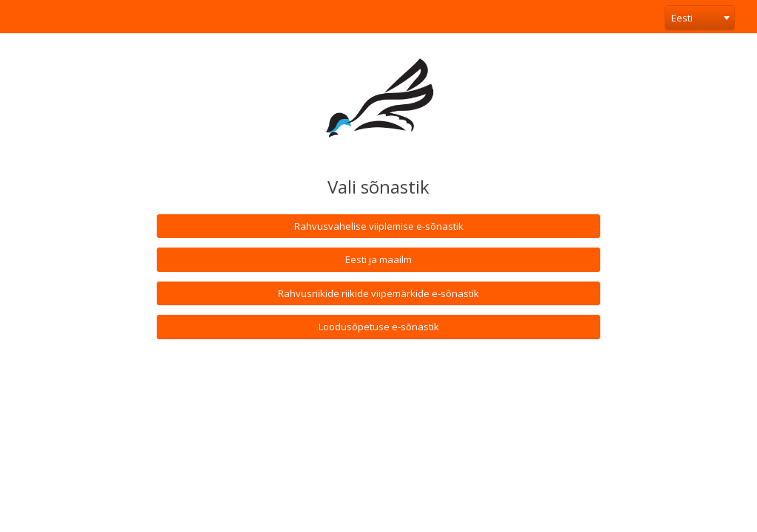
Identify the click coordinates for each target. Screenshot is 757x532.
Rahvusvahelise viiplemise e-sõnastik (379, 226)
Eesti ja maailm (378, 259)
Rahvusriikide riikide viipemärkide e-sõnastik (378, 293)
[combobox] (700, 18)
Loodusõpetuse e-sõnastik (379, 327)
